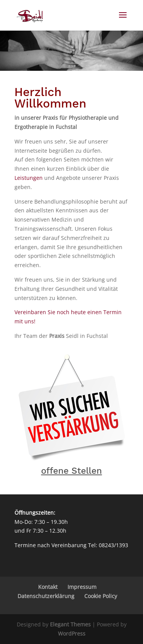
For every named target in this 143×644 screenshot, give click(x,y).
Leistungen (29, 178)
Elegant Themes (70, 624)
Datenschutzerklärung (46, 596)
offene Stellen (72, 471)
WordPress (72, 633)
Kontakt (48, 587)
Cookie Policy (101, 596)
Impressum (82, 587)
